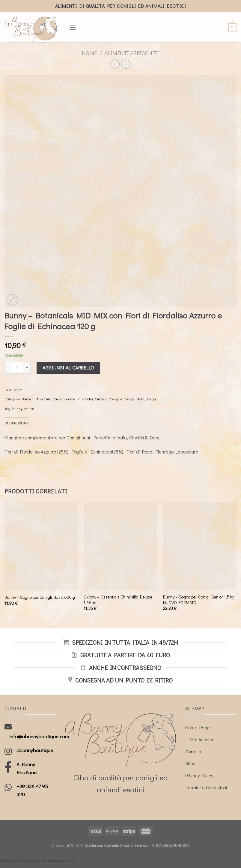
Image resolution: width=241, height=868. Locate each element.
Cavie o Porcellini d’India (73, 399)
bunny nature (23, 408)
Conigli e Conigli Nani (126, 399)
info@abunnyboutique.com (39, 736)
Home (89, 53)
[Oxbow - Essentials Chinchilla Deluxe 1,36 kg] (120, 546)
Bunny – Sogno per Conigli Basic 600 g (40, 597)
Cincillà (101, 399)
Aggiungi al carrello (68, 368)
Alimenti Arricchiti (132, 53)
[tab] (16, 423)
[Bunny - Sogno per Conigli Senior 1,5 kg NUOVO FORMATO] (200, 546)
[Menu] (73, 27)
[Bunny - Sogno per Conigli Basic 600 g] (41, 546)
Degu (151, 399)
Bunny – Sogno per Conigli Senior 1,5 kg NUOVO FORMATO (199, 600)
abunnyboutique (35, 750)
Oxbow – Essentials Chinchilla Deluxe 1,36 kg (118, 600)
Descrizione (16, 423)
